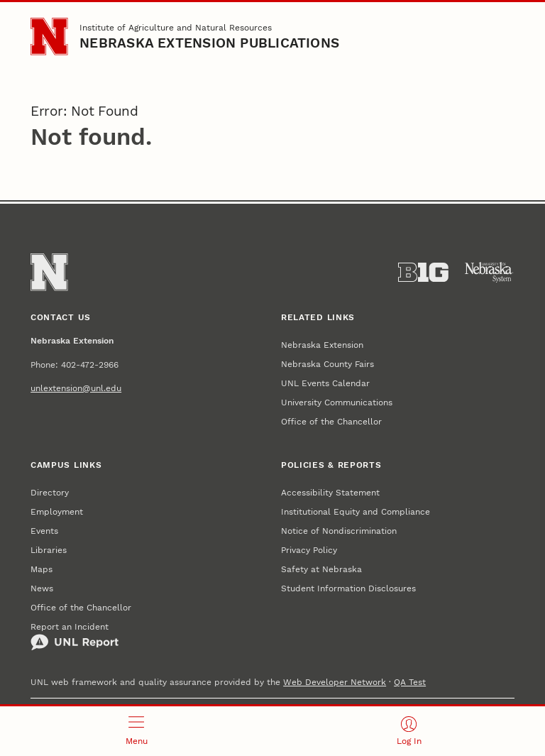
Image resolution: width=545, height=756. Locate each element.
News (42, 588)
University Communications (337, 402)
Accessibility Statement (330, 492)
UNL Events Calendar (325, 383)
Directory (50, 492)
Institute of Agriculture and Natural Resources (176, 27)
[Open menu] (136, 731)
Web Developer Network (335, 682)
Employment (57, 511)
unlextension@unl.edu (76, 388)
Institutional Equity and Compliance (356, 511)
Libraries (49, 550)
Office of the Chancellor (331, 421)
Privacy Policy (309, 550)
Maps (42, 569)
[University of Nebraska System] (489, 273)
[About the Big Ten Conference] (423, 273)
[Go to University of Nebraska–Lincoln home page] (49, 36)
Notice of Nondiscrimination (339, 531)
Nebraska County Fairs (327, 364)
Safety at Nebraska (321, 569)
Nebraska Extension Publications (209, 43)
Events (44, 531)
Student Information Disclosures (348, 588)
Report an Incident (75, 636)
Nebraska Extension (322, 345)
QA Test (410, 682)
